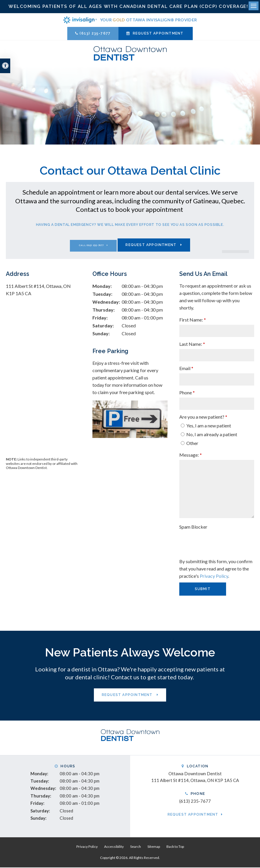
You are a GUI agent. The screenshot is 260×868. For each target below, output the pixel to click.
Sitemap (154, 847)
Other (190, 444)
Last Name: (192, 344)
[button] (223, 101)
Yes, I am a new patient (206, 426)
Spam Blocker (193, 527)
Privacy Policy (214, 576)
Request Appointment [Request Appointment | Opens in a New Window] (158, 34)
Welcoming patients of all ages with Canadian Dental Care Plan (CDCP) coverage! (130, 7)
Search (136, 847)
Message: (191, 455)
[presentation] (213, 541)
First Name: (193, 320)
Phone (187, 393)
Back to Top (175, 847)
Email (186, 369)
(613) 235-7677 (95, 34)
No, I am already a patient (209, 435)
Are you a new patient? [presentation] (203, 417)
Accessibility (114, 847)
